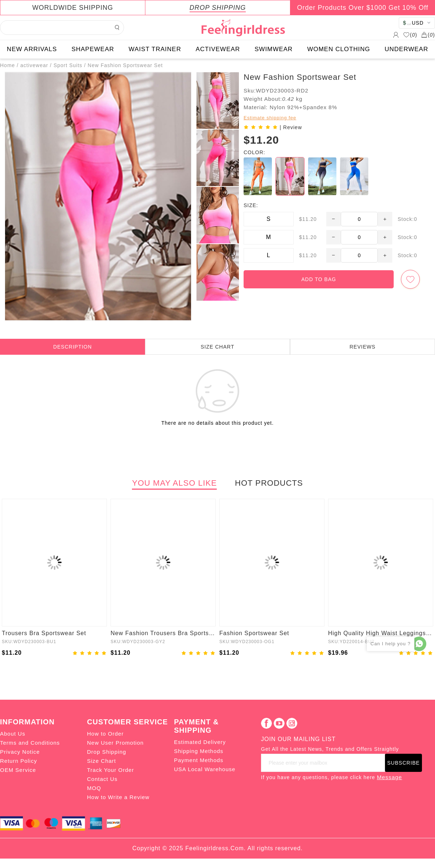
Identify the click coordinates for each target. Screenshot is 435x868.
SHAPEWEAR (93, 49)
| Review (291, 127)
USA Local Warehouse (205, 769)
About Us (13, 734)
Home (7, 65)
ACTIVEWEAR (218, 49)
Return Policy (18, 761)
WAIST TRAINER (155, 49)
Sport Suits (68, 65)
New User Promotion (115, 743)
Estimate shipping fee (270, 118)
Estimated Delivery (200, 742)
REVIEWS (362, 347)
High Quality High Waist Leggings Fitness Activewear (381, 633)
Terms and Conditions (30, 743)
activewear (34, 65)
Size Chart (101, 761)
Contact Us (102, 779)
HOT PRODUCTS (269, 483)
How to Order (105, 734)
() (410, 35)
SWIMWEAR (274, 49)
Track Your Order (111, 770)
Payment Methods (199, 760)
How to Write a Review (118, 797)
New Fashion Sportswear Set (125, 65)
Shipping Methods (199, 751)
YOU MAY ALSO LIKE (174, 483)
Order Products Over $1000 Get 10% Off (363, 8)
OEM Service (18, 770)
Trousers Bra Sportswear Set (44, 633)
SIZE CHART (218, 347)
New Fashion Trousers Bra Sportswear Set (163, 633)
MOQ (94, 788)
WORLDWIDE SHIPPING (73, 8)
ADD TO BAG (319, 279)
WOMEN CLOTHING (339, 49)
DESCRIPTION (73, 347)
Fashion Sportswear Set (254, 633)
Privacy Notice (20, 752)
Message (390, 777)
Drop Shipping (107, 752)
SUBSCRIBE (403, 763)
